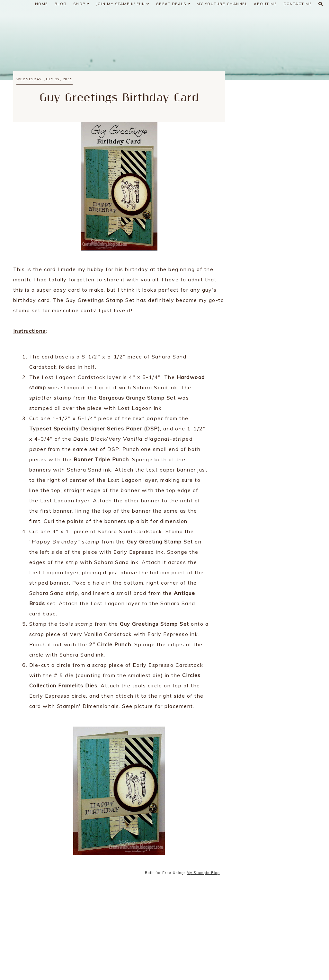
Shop (81, 4)
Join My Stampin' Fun (123, 4)
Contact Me (298, 4)
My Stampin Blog (203, 873)
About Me (265, 4)
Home (42, 4)
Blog (61, 4)
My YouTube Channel (222, 4)
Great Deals (173, 4)
